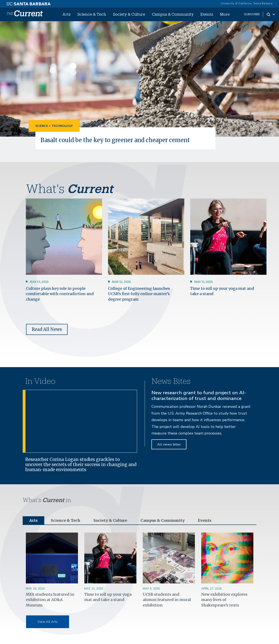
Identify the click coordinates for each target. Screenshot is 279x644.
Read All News (47, 329)
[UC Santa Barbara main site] (29, 3)
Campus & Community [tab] (163, 520)
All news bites (169, 444)
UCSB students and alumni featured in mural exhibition (167, 600)
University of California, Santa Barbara (247, 3)
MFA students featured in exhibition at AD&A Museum (50, 600)
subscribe (252, 14)
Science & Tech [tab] (66, 520)
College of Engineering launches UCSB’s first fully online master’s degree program (139, 294)
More (225, 14)
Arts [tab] (33, 520)
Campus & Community (173, 14)
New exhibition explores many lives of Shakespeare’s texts (224, 600)
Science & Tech (92, 14)
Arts (67, 14)
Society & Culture (129, 14)
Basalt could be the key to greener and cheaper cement (115, 140)
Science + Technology (54, 126)
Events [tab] (205, 520)
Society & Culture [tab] (110, 520)
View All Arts (48, 622)
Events (207, 14)
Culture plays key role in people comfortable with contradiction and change (60, 294)
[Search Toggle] (271, 14)
